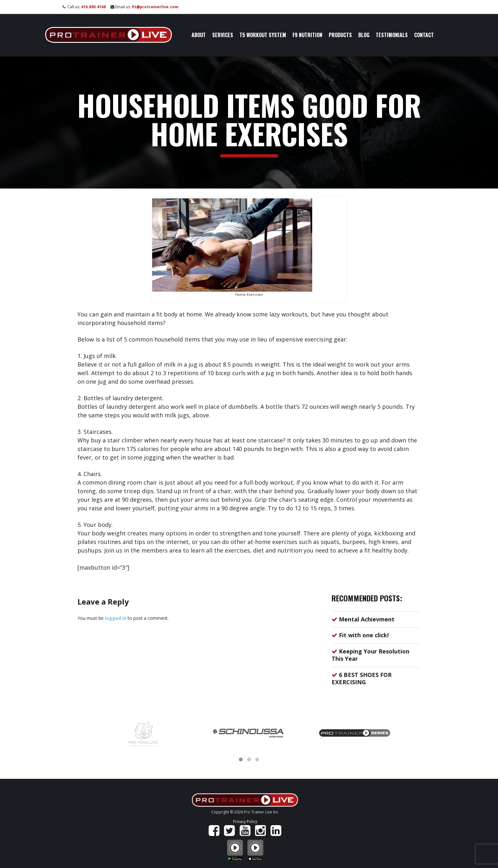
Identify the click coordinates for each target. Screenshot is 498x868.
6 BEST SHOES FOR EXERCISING (362, 678)
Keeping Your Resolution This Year (370, 655)
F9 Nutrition (307, 35)
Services (223, 35)
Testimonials (392, 35)
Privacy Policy (245, 822)
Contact (424, 35)
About (199, 35)
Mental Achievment (367, 619)
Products (340, 35)
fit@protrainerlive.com (155, 7)
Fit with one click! (364, 635)
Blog (364, 35)
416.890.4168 (93, 7)
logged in (116, 618)
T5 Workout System (263, 35)
